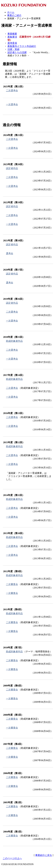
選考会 (10, 253)
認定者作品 (12, 168)
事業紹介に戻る (44, 855)
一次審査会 (12, 593)
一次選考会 (12, 104)
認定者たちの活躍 (17, 52)
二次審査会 (12, 584)
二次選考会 (12, 90)
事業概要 (12, 34)
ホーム (11, 12)
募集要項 (12, 37)
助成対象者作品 (14, 341)
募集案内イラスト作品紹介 (22, 46)
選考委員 (12, 43)
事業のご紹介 (14, 15)
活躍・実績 (13, 49)
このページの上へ (12, 858)
